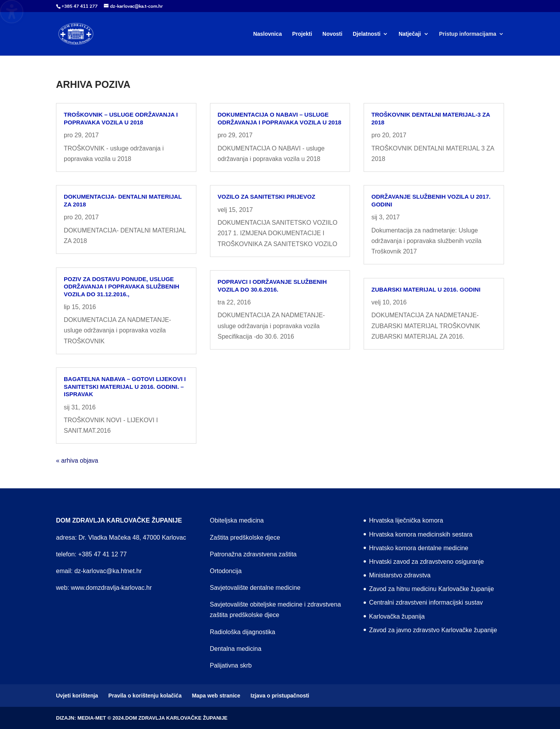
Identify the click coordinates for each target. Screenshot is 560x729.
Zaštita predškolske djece (245, 538)
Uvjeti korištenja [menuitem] (77, 696)
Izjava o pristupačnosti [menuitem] (280, 696)
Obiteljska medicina (237, 520)
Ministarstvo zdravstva (400, 575)
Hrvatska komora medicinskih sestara (421, 534)
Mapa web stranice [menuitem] (216, 696)
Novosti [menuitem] (332, 34)
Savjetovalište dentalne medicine (255, 588)
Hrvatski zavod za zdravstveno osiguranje (426, 562)
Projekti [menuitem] (302, 34)
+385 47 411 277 (80, 6)
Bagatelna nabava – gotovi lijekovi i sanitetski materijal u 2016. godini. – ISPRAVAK (125, 386)
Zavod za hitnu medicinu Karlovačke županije (431, 589)
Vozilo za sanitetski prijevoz (267, 197)
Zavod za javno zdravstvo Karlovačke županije (433, 630)
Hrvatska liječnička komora (406, 520)
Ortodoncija (226, 571)
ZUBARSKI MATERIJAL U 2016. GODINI (426, 289)
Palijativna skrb (231, 665)
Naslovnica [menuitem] (268, 34)
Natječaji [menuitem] (410, 34)
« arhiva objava (77, 461)
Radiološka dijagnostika (243, 632)
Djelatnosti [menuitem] (367, 34)
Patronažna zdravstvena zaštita (253, 554)
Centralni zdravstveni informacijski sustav (426, 602)
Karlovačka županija (397, 616)
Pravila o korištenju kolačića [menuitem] (145, 696)
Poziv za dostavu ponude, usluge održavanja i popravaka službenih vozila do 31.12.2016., (122, 287)
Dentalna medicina (236, 649)
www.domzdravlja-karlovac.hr (111, 588)
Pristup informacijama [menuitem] (468, 34)
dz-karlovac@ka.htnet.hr (108, 571)
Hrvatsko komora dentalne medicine (419, 548)
